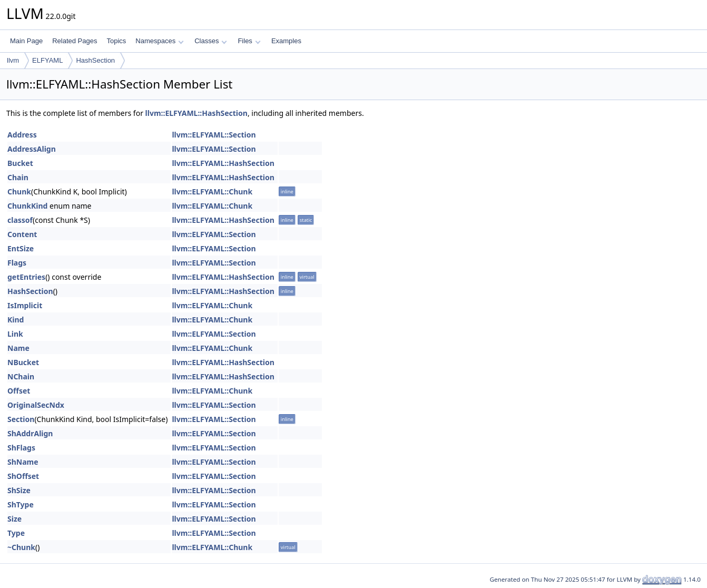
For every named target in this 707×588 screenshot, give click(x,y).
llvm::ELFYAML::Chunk (212, 192)
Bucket (20, 163)
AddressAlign (32, 149)
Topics (116, 41)
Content (22, 234)
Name (18, 348)
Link (15, 334)
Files (249, 41)
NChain (21, 376)
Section (21, 419)
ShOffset (23, 476)
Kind (16, 320)
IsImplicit (25, 305)
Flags (17, 263)
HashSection (95, 60)
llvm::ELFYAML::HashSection (197, 113)
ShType (21, 504)
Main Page (26, 41)
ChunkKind (27, 206)
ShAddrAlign (30, 433)
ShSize (19, 490)
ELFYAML (47, 60)
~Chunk (21, 547)
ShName (23, 462)
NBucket (23, 362)
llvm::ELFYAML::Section (214, 135)
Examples (286, 41)
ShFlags (21, 448)
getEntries (26, 277)
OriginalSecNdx (36, 405)
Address (22, 135)
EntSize (21, 248)
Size (14, 519)
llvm (13, 60)
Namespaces (159, 41)
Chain (18, 177)
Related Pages (75, 41)
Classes (211, 41)
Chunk (19, 192)
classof (20, 220)
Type (16, 533)
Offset (19, 391)
